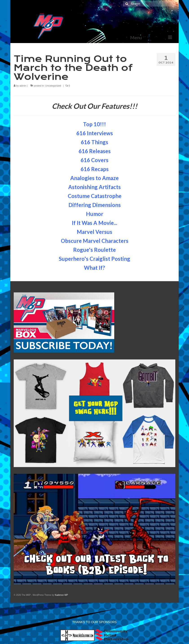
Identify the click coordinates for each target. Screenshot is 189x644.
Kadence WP (61, 595)
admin (23, 86)
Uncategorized (53, 86)
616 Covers (94, 160)
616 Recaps (95, 169)
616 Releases (95, 151)
